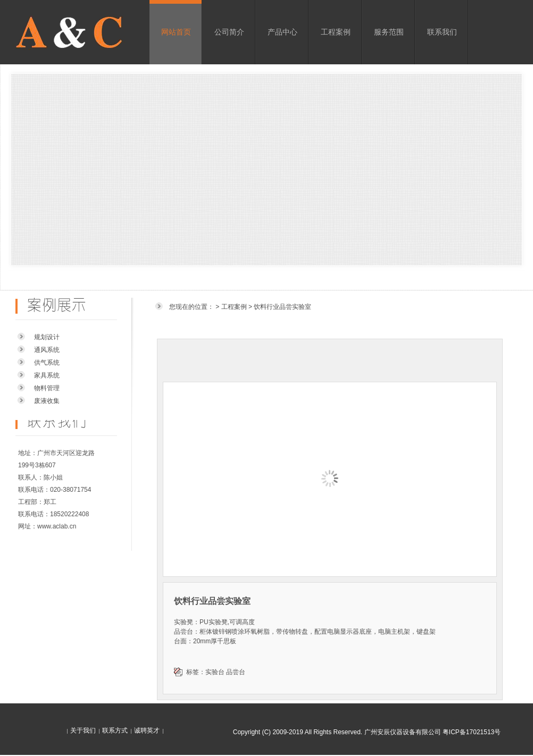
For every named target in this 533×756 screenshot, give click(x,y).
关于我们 (83, 730)
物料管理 (47, 388)
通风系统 (47, 350)
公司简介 (229, 32)
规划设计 (47, 337)
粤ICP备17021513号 (472, 732)
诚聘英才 (147, 730)
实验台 (215, 672)
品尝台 (236, 672)
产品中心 (282, 32)
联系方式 (115, 730)
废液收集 (47, 401)
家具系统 (47, 375)
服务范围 (389, 32)
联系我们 (442, 32)
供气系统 (47, 363)
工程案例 (336, 32)
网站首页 (176, 32)
